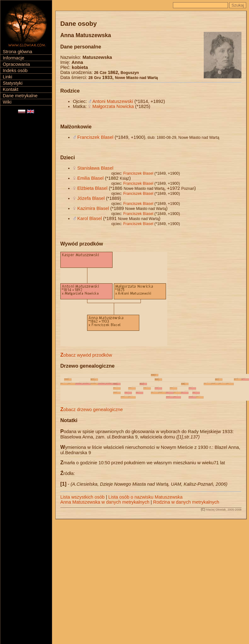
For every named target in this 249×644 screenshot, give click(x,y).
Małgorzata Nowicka (113, 106)
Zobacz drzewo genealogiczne (92, 410)
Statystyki (13, 83)
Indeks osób (15, 71)
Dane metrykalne (20, 96)
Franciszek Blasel (95, 137)
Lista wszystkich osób (83, 497)
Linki (8, 77)
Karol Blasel (90, 218)
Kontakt (11, 89)
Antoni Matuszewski (113, 101)
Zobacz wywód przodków (86, 355)
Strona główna (18, 52)
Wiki (7, 102)
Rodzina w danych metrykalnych (186, 502)
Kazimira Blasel (93, 208)
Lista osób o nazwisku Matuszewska (146, 497)
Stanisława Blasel (95, 168)
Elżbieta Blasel (92, 188)
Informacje (14, 58)
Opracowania (16, 64)
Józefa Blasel (91, 198)
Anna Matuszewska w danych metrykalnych (105, 502)
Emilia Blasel (91, 178)
